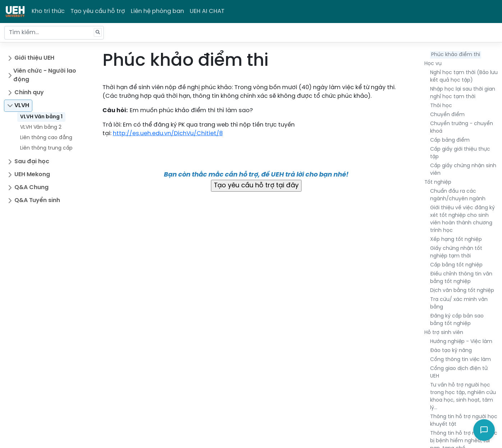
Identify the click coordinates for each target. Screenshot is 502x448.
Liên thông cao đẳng (46, 138)
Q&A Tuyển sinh (37, 200)
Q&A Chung (31, 188)
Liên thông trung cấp (46, 148)
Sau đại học (32, 162)
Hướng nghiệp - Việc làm (461, 342)
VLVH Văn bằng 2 (41, 127)
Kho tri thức (48, 11)
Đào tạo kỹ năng (451, 351)
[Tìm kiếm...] (54, 33)
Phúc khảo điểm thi (456, 55)
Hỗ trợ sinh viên (444, 333)
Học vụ (433, 64)
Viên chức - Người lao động (45, 75)
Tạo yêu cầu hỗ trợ (98, 11)
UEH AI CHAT (207, 11)
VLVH (22, 106)
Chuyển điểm (447, 115)
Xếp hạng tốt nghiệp (456, 240)
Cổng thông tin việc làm (460, 360)
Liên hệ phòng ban (157, 11)
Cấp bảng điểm (450, 140)
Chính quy (29, 93)
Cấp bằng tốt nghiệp (456, 265)
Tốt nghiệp (438, 182)
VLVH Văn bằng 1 (41, 117)
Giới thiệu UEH (34, 58)
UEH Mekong (32, 175)
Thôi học (441, 106)
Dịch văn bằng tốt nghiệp (462, 291)
